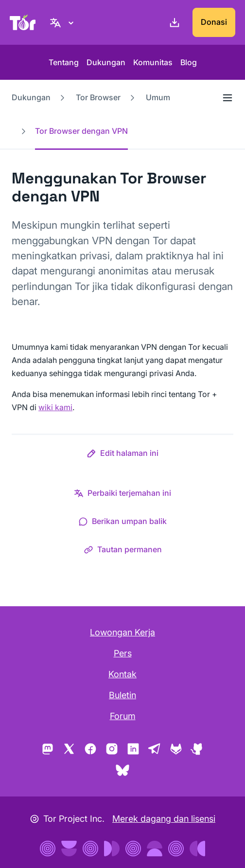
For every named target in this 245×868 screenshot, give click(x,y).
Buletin (122, 695)
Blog (189, 62)
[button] (122, 455)
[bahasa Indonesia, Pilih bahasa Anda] (63, 22)
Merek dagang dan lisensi (164, 819)
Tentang (64, 62)
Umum (158, 97)
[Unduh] (173, 22)
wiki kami (55, 407)
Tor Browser (98, 97)
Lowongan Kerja (122, 632)
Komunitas (153, 62)
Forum (123, 716)
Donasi (214, 22)
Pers (123, 653)
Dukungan (106, 62)
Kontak (122, 674)
